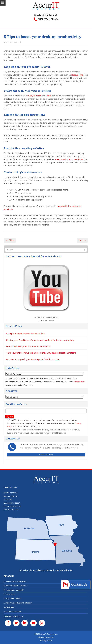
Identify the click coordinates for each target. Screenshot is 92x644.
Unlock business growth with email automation (28, 346)
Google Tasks (35, 96)
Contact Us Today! (45, 15)
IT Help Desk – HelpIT (13, 598)
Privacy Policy (79, 382)
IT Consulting (9, 594)
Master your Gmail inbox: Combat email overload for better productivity (40, 340)
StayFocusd (60, 159)
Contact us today (46, 455)
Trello (48, 96)
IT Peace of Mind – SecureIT (15, 586)
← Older (10, 240)
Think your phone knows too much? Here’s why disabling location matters (41, 353)
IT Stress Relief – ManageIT (15, 581)
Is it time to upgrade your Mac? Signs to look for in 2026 (33, 359)
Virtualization (9, 607)
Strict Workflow (76, 159)
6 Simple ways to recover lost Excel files (25, 334)
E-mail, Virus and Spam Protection (18, 603)
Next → (82, 240)
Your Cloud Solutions (13, 611)
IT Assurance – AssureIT (14, 590)
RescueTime (77, 75)
